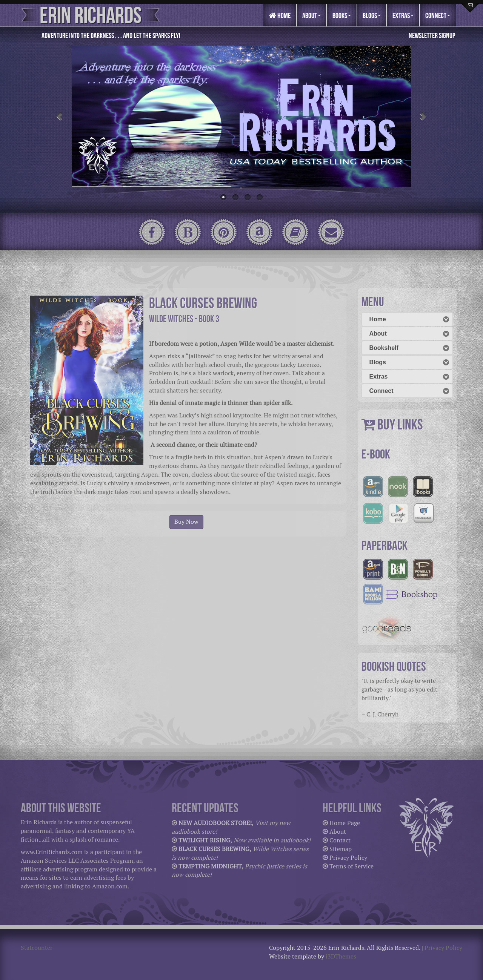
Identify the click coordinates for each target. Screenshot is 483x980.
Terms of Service (351, 866)
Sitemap (341, 849)
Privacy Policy (348, 858)
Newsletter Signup (432, 35)
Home (280, 15)
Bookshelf (384, 348)
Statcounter (37, 948)
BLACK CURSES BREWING (214, 849)
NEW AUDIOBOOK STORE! (215, 823)
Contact (340, 840)
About (311, 15)
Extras (403, 15)
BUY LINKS (400, 424)
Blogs (372, 15)
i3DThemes (341, 956)
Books (342, 15)
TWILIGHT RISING (204, 840)
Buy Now (186, 522)
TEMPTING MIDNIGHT (210, 866)
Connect (438, 15)
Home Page (345, 823)
